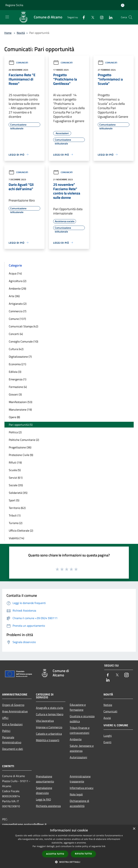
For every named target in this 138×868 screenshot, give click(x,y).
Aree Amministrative (15, 711)
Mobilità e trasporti (48, 740)
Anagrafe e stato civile (50, 708)
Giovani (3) (15, 394)
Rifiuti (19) (15, 462)
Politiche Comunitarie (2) (24, 440)
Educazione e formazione (78, 707)
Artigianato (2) (18, 304)
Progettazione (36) (20, 447)
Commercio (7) (18, 311)
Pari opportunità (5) (21, 425)
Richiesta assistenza (48, 806)
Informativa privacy (82, 788)
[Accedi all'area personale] (123, 5)
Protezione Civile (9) (21, 455)
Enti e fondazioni (12, 724)
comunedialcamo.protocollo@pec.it (24, 824)
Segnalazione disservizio (44, 790)
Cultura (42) (16, 349)
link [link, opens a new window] (104, 846)
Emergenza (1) (18, 379)
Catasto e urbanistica (49, 734)
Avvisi (107, 718)
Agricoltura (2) (18, 281)
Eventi (107, 742)
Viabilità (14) (16, 538)
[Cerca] (130, 17)
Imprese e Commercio (49, 727)
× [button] (134, 829)
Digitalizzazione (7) (20, 357)
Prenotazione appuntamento (45, 779)
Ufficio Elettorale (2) (21, 531)
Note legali (76, 794)
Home (8, 33)
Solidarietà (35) (18, 493)
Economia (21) (17, 364)
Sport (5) (14, 500)
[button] (69, 862)
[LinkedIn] (109, 17)
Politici (6, 731)
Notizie (108, 705)
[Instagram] (100, 17)
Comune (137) (17, 319)
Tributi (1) (15, 515)
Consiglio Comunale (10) (23, 341)
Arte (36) (14, 296)
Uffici (5, 718)
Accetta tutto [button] (55, 854)
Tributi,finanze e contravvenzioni (80, 730)
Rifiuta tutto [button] (83, 854)
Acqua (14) (15, 273)
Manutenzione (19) (20, 410)
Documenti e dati (13, 749)
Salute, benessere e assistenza (82, 748)
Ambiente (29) (17, 288)
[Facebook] (82, 17)
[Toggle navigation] (7, 17)
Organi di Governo (13, 705)
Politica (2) (15, 432)
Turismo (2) (16, 523)
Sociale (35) (16, 485)
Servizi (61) (16, 478)
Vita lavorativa (45, 721)
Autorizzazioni (78, 757)
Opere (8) (14, 417)
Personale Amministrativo (12, 740)
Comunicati (18, 63)
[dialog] (69, 846)
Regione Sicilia (14, 5)
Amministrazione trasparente (80, 779)
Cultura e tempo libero (50, 714)
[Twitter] (91, 17)
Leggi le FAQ (43, 799)
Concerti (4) (16, 334)
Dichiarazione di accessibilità (79, 803)
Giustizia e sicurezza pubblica (82, 719)
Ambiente (76, 739)
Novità (21, 33)
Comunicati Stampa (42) (23, 326)
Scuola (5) (15, 470)
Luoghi (108, 736)
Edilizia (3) (15, 372)
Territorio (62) (17, 508)
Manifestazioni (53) (20, 402)
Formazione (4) (18, 387)
